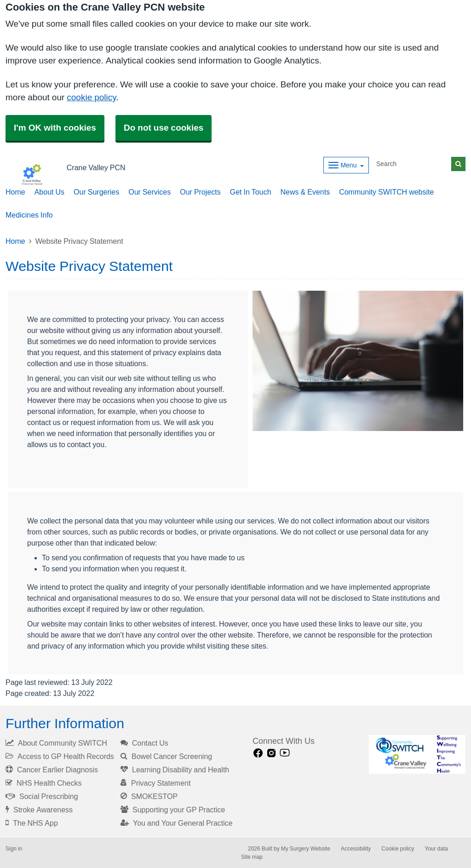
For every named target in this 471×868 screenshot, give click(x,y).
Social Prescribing (42, 796)
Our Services (149, 192)
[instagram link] (271, 753)
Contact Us (144, 743)
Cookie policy (398, 849)
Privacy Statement (155, 783)
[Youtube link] (285, 753)
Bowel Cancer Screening (166, 756)
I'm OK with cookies (55, 128)
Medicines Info (29, 215)
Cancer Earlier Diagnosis (52, 770)
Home (15, 241)
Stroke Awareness (39, 810)
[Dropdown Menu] (346, 165)
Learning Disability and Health (175, 770)
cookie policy (91, 97)
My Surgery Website (306, 849)
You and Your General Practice (177, 823)
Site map (252, 857)
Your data (436, 849)
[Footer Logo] (417, 754)
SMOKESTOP (149, 796)
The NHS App (32, 823)
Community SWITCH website (386, 192)
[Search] (412, 164)
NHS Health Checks (43, 783)
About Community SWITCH (56, 743)
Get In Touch (251, 192)
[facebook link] (258, 753)
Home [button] (15, 192)
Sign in (14, 849)
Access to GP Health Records (60, 756)
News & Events (305, 192)
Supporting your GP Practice (173, 810)
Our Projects (200, 192)
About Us (49, 192)
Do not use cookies (164, 128)
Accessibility (356, 849)
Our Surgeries (96, 192)
